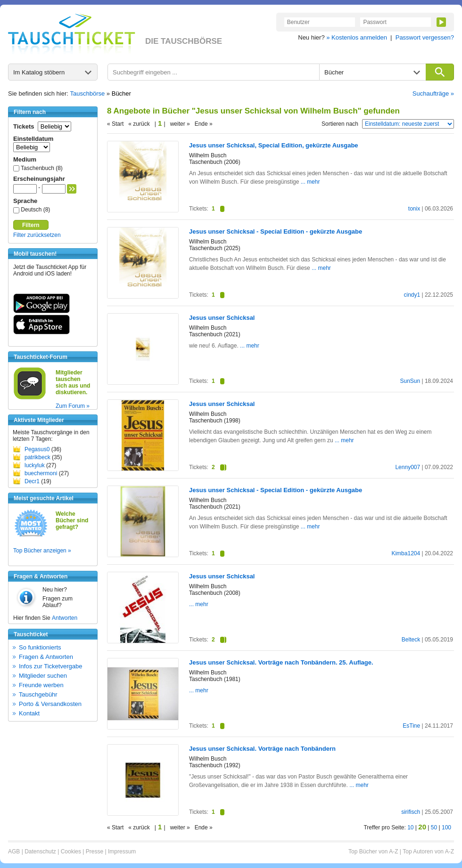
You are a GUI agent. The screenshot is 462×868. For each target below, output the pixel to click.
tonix (414, 209)
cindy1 (412, 295)
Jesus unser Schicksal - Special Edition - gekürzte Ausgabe (276, 231)
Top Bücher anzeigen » (42, 551)
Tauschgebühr (38, 694)
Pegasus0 (37, 449)
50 (434, 827)
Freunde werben (41, 685)
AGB (14, 852)
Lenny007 (408, 467)
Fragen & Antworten (46, 657)
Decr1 (32, 481)
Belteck (411, 640)
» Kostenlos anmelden (357, 37)
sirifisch (411, 812)
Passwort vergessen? (425, 37)
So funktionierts (40, 647)
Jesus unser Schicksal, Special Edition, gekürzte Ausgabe (274, 145)
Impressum (122, 852)
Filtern (31, 225)
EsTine (411, 726)
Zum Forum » (73, 406)
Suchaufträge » (433, 93)
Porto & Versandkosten (50, 704)
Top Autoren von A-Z (428, 852)
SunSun (410, 381)
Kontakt (29, 713)
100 (446, 827)
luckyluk (35, 465)
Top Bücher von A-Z (373, 852)
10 (410, 827)
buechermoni (41, 473)
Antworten (65, 618)
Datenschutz (40, 852)
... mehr (310, 182)
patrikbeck (37, 457)
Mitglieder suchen (43, 676)
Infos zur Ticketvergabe (50, 666)
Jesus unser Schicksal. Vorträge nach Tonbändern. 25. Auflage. (281, 662)
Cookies (71, 852)
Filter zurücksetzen (37, 235)
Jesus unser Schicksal (222, 318)
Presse (95, 852)
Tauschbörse (88, 93)
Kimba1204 (406, 553)
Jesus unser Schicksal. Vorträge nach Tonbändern (262, 749)
